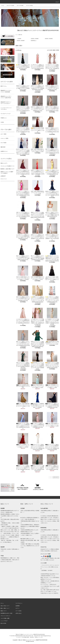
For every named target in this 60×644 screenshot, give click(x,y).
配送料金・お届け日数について (7, 169)
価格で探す (20, 35)
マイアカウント (19, 603)
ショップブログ (4, 621)
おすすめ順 (50, 50)
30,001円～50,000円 (49, 39)
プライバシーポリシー (5, 616)
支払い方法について (5, 606)
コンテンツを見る (29, 5)
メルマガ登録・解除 (5, 618)
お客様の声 (3, 176)
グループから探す (19, 5)
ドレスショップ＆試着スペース (7, 166)
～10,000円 (19, 39)
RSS (2, 623)
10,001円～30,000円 (35, 39)
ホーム (3, 5)
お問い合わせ (19, 613)
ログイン (18, 608)
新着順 (58, 50)
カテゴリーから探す (10, 5)
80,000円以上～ (34, 41)
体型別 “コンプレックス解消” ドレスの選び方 (7, 172)
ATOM (5, 623)
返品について (4, 611)
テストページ (4, 179)
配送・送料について (5, 608)
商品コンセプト (4, 163)
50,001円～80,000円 (21, 41)
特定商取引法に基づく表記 (6, 613)
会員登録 (18, 606)
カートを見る (19, 611)
